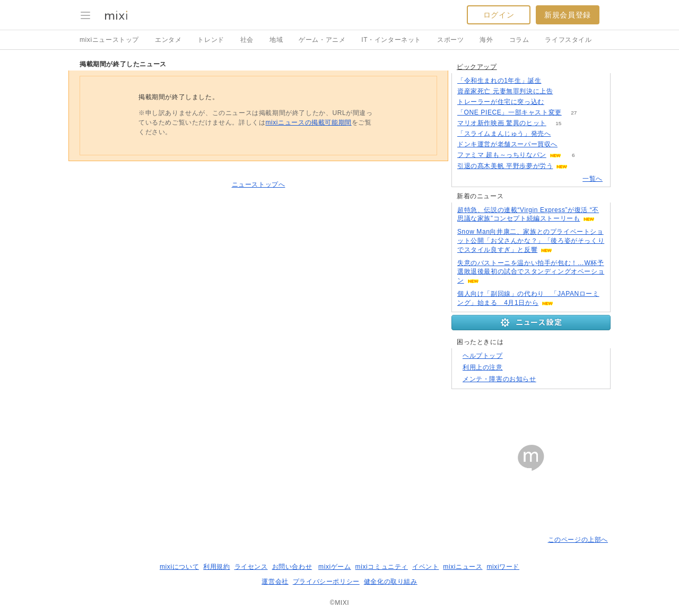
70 (556, 102)
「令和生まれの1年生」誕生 (499, 81)
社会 (247, 40)
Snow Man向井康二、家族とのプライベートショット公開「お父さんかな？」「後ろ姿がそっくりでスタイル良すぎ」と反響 (531, 241)
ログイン (499, 15)
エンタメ (168, 40)
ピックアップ (477, 67)
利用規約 (216, 567)
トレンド (211, 40)
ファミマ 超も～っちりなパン (502, 155)
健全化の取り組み (391, 582)
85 (554, 81)
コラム (519, 40)
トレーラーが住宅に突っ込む (501, 102)
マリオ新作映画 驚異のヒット (502, 123)
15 (558, 123)
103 (570, 144)
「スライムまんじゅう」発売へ (504, 134)
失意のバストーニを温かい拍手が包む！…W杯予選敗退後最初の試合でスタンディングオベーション (531, 272)
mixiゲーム (335, 567)
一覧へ (593, 179)
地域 (276, 40)
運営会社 (275, 582)
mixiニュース (463, 567)
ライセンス (251, 567)
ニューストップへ (259, 184)
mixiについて (179, 567)
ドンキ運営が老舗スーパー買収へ (507, 144)
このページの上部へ (578, 540)
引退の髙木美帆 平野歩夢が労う (505, 166)
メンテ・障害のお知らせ (499, 379)
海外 (486, 40)
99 (563, 134)
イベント (425, 567)
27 (574, 113)
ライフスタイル (568, 40)
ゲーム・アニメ (322, 40)
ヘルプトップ (483, 356)
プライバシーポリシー (326, 582)
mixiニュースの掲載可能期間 (308, 122)
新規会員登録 (568, 15)
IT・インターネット (391, 40)
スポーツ (450, 40)
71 (565, 91)
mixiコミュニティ (382, 567)
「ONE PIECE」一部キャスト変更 (510, 112)
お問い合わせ (292, 567)
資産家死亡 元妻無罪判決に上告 (505, 91)
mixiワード (503, 567)
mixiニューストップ (109, 40)
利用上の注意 (483, 367)
